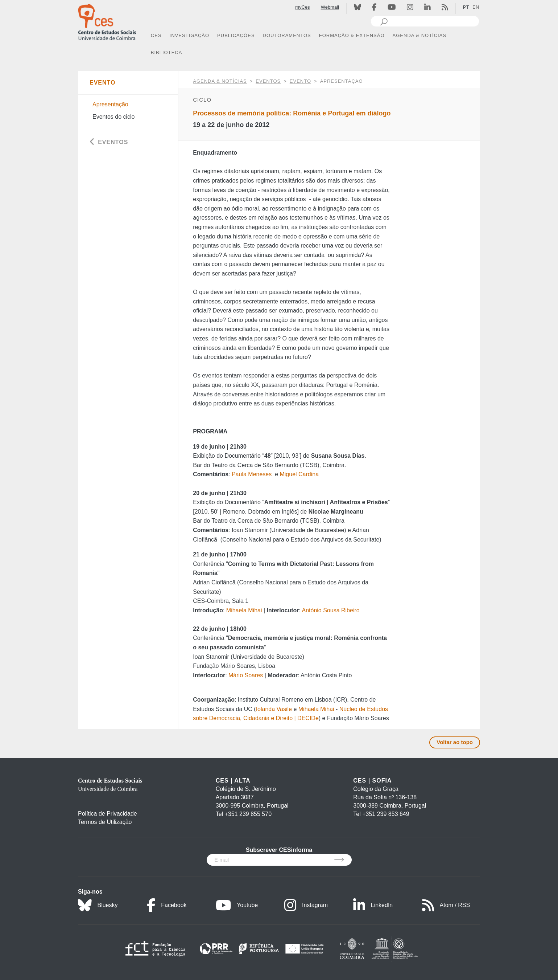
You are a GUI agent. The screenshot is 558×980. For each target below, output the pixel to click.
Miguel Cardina (299, 474)
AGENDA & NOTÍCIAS (220, 81)
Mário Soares (246, 675)
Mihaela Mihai (244, 610)
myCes (302, 7)
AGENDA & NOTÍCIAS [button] (419, 35)
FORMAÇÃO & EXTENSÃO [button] (352, 35)
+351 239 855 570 (248, 814)
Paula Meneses (252, 474)
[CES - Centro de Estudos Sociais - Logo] (107, 21)
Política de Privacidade (108, 814)
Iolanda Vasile (274, 709)
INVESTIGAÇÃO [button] (190, 35)
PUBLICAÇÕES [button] (236, 35)
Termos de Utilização (105, 822)
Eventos (268, 81)
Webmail (330, 7)
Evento (300, 81)
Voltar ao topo (455, 742)
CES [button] (156, 35)
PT (466, 7)
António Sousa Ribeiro (330, 610)
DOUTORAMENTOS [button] (287, 35)
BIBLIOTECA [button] (167, 52)
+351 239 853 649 (386, 814)
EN (476, 7)
